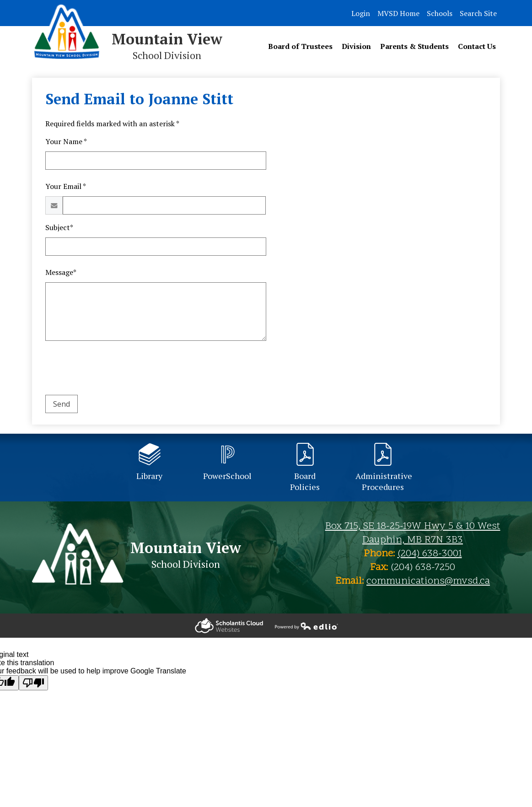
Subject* (59, 227)
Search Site (478, 13)
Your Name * (66, 141)
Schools (440, 13)
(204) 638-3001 (430, 554)
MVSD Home (398, 13)
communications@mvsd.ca (428, 581)
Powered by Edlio (229, 626)
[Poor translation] (33, 683)
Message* (61, 272)
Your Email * (66, 186)
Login (361, 13)
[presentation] (115, 370)
